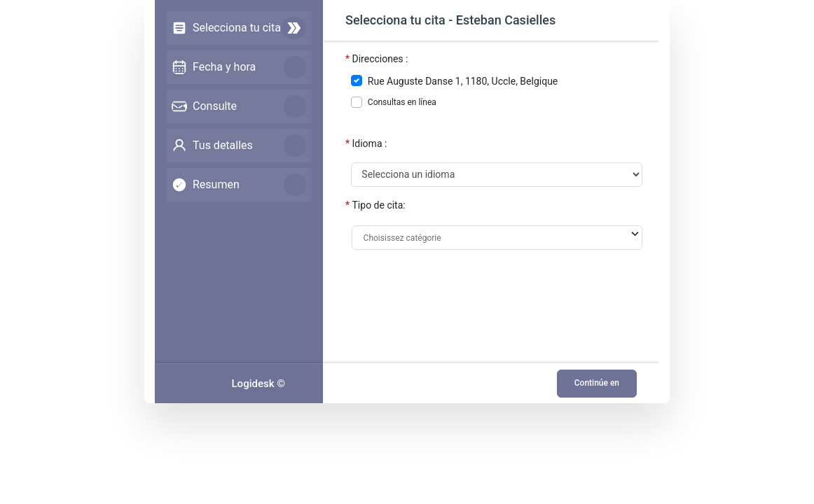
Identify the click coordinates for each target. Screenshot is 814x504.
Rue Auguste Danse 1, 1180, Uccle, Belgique (463, 81)
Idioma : (370, 143)
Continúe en (597, 383)
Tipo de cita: (379, 205)
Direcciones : (380, 59)
